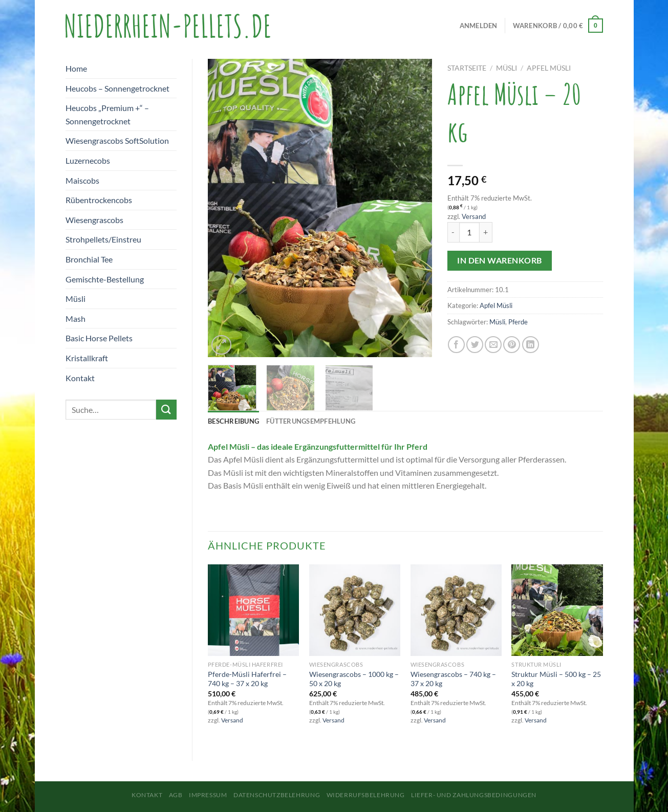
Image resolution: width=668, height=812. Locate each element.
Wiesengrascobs (94, 220)
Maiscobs (82, 180)
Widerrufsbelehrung (366, 795)
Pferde (518, 322)
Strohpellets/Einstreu (103, 239)
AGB (176, 795)
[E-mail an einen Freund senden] (493, 345)
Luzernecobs (88, 160)
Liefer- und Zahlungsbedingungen (474, 795)
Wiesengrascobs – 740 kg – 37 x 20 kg (453, 679)
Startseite (467, 68)
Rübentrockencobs (99, 200)
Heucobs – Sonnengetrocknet (117, 88)
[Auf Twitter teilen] (475, 345)
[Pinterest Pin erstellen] (512, 345)
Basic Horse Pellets (99, 338)
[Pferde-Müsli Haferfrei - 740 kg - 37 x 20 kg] (253, 610)
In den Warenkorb (499, 260)
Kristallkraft (87, 358)
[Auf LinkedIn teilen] (531, 345)
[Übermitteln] (166, 410)
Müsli (76, 299)
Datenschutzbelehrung (277, 795)
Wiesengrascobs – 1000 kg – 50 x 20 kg (354, 679)
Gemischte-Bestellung (105, 279)
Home (76, 68)
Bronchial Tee (89, 259)
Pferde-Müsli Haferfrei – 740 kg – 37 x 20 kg (247, 679)
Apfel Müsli (549, 68)
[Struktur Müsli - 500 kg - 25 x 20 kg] (557, 610)
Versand (474, 216)
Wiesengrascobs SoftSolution (117, 140)
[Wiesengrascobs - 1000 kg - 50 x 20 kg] (355, 610)
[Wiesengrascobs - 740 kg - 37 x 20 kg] (456, 610)
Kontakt (80, 378)
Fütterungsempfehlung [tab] (311, 421)
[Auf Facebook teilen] (456, 345)
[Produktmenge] (469, 232)
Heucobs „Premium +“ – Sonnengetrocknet (107, 114)
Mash (76, 319)
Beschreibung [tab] (233, 421)
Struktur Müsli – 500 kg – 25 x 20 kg (556, 679)
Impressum (208, 795)
